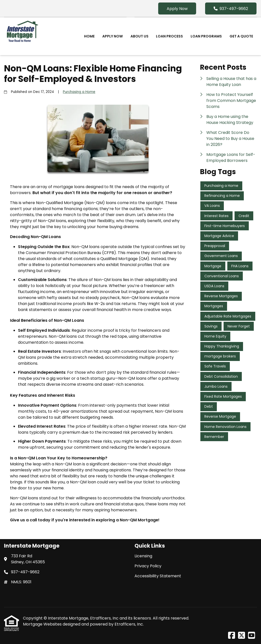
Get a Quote (241, 36)
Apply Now (177, 9)
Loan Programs (206, 36)
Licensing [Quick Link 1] (143, 556)
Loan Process (169, 36)
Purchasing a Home (79, 92)
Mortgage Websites (43, 624)
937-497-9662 (231, 9)
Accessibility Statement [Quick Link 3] (158, 576)
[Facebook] (232, 636)
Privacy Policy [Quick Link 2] (148, 566)
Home (89, 36)
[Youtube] (252, 636)
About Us (139, 36)
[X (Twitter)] (242, 636)
